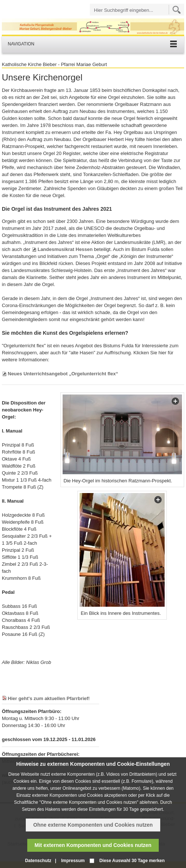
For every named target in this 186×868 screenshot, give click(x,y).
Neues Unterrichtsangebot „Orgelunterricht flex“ (63, 374)
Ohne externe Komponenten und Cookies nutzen (93, 825)
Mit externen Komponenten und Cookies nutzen (93, 845)
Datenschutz (38, 861)
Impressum (73, 861)
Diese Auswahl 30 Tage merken (132, 861)
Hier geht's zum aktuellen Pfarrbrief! (49, 698)
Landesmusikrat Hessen (65, 249)
